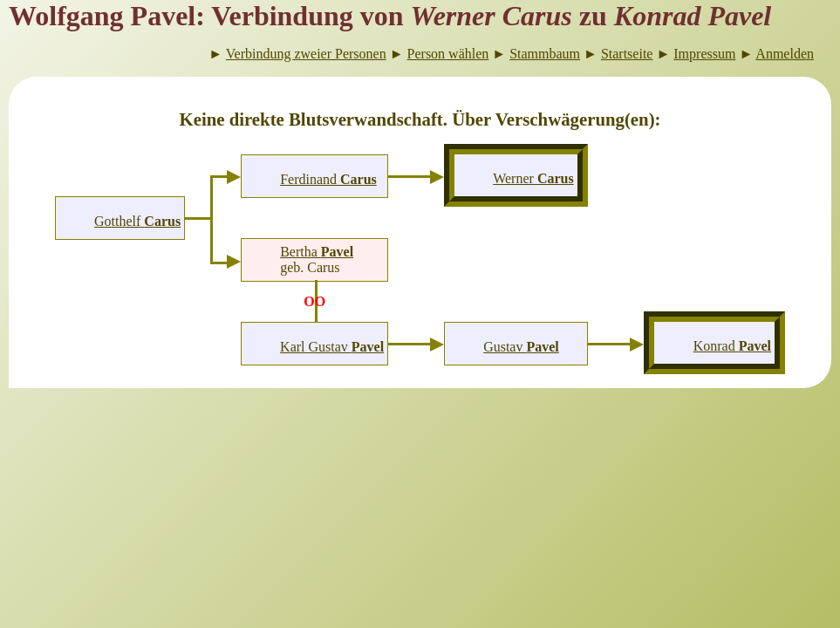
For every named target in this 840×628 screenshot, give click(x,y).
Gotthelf (137, 221)
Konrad (732, 346)
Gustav (521, 347)
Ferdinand (328, 179)
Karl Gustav (332, 347)
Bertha (317, 252)
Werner (533, 178)
